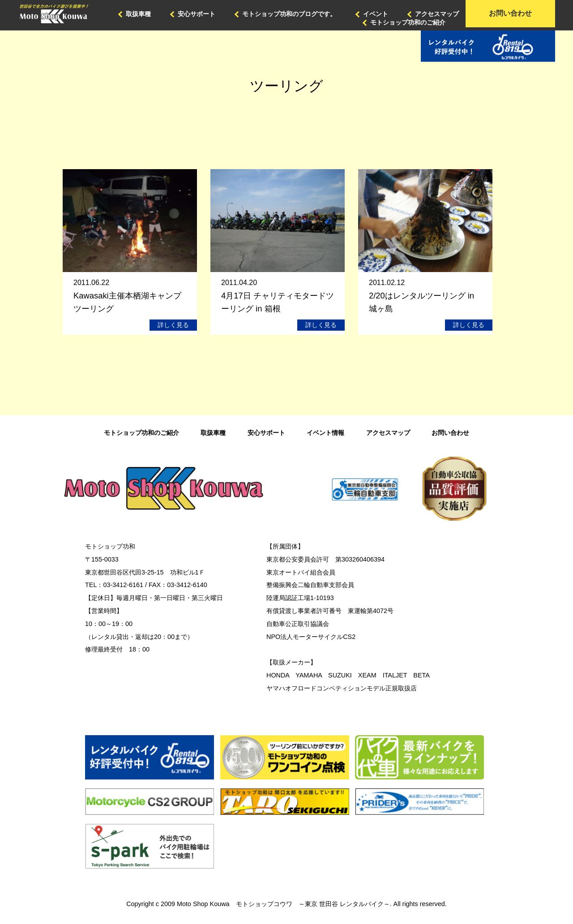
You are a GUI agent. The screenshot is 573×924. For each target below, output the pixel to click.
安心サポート (197, 14)
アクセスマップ (437, 14)
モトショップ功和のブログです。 (289, 14)
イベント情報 (325, 433)
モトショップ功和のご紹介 (408, 22)
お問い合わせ (510, 13)
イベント (376, 14)
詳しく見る (173, 325)
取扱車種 (138, 14)
